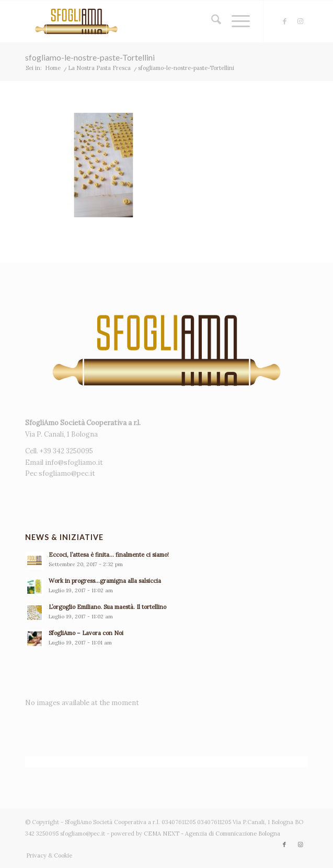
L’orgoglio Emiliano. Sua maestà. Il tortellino (107, 607)
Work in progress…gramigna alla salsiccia (105, 581)
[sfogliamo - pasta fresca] (138, 21)
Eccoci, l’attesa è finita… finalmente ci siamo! (109, 555)
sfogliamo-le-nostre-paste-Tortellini (90, 57)
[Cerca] (211, 21)
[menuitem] (211, 21)
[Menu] (236, 21)
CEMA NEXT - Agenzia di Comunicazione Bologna (212, 834)
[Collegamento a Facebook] (284, 21)
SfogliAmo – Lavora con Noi (86, 633)
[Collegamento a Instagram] (300, 21)
